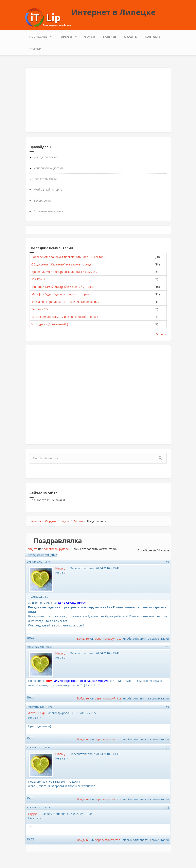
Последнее (39, 36)
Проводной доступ (45, 157)
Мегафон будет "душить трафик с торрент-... (62, 294)
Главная (35, 521)
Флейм (78, 521)
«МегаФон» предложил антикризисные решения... (65, 302)
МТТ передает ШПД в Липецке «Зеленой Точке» (65, 317)
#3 (167, 707)
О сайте (130, 37)
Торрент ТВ (40, 309)
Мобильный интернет (49, 190)
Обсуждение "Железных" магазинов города (61, 264)
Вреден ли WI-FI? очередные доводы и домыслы (64, 272)
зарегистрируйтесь (57, 549)
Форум (90, 37)
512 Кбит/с (39, 279)
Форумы (51, 521)
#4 (167, 747)
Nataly (60, 568)
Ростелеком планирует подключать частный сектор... (68, 257)
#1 (167, 562)
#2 (167, 647)
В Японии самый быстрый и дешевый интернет (64, 287)
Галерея (110, 37)
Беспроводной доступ (48, 168)
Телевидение (43, 200)
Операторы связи (44, 179)
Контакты (153, 37)
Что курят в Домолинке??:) (50, 324)
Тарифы (67, 36)
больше (161, 334)
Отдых (65, 521)
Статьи (35, 49)
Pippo (33, 814)
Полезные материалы (49, 211)
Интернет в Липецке (114, 12)
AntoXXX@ (36, 713)
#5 (167, 807)
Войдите (31, 549)
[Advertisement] (98, 100)
